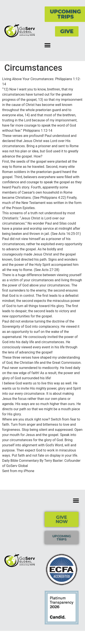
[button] (47, 45)
